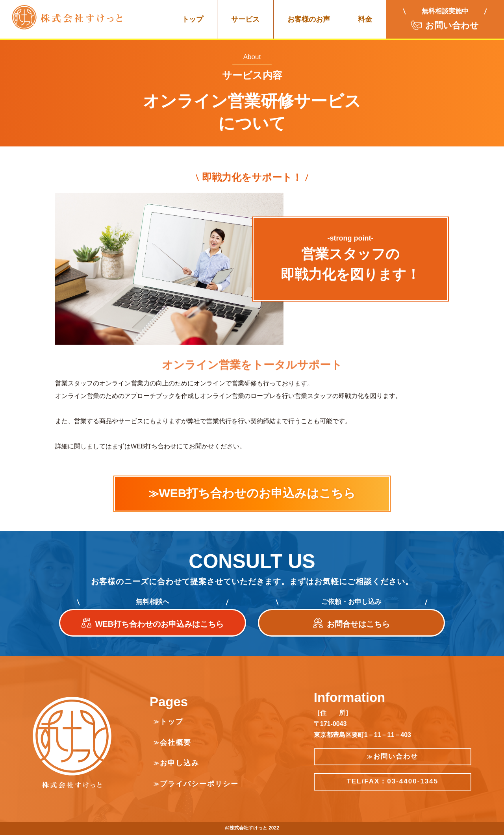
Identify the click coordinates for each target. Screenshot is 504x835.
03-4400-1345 (413, 781)
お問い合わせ (393, 756)
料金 (365, 19)
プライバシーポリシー (199, 784)
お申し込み (180, 763)
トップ (193, 19)
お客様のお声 (309, 19)
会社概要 (176, 742)
